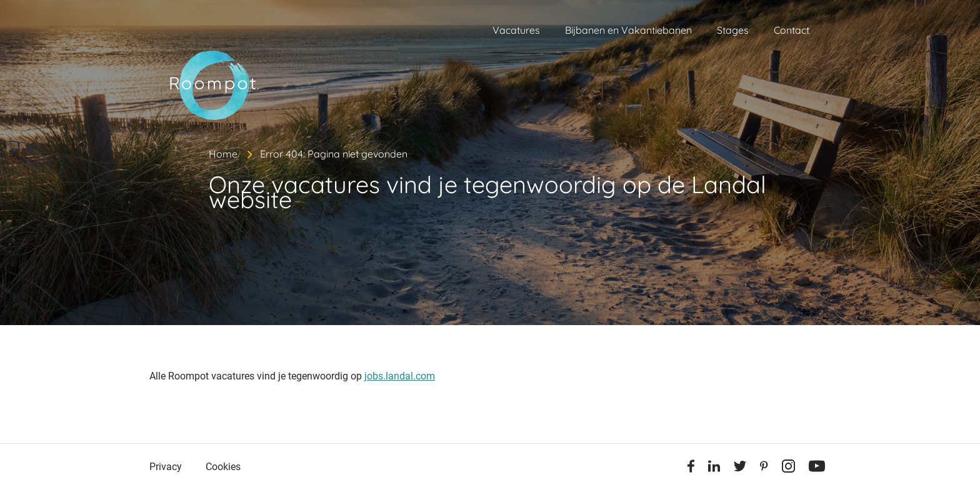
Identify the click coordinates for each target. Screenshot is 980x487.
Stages (733, 30)
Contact (792, 30)
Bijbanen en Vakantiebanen (628, 30)
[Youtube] (817, 468)
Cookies (223, 467)
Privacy (166, 467)
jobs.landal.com (400, 376)
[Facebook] (691, 468)
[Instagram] (788, 468)
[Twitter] (740, 468)
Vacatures (516, 30)
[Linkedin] (714, 468)
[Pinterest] (764, 468)
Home (223, 154)
